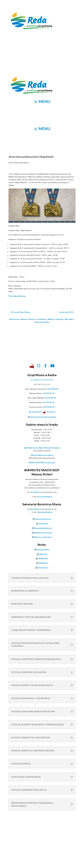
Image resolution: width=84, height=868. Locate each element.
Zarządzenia (43, 524)
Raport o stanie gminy (43, 537)
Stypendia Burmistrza (43, 528)
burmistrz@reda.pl (45, 497)
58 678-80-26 (50, 398)
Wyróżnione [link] (14, 319)
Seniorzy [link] (32, 319)
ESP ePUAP (40, 463)
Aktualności (25, 163)
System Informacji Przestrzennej (43, 417)
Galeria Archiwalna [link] (42, 322)
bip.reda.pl (51, 412)
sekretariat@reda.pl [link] (45, 512)
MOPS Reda (43, 563)
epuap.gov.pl (50, 463)
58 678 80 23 (36, 492)
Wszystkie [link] (69, 319)
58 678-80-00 (53, 389)
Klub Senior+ (43, 568)
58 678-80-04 (49, 402)
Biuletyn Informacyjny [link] (43, 533)
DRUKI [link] (32, 463)
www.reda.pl (36, 412)
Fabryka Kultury (43, 550)
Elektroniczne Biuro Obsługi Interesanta (42, 448)
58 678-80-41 (49, 393)
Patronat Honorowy (43, 519)
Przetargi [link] (59, 319)
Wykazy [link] (51, 319)
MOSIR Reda (43, 559)
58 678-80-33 (49, 407)
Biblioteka (43, 554)
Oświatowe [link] (42, 319)
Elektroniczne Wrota (42, 455)
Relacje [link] (24, 319)
